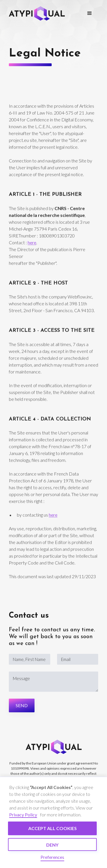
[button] (90, 13)
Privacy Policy (23, 815)
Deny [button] (52, 845)
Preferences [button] (52, 857)
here (32, 244)
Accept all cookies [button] (53, 828)
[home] (37, 13)
